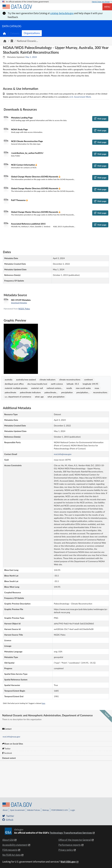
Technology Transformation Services (71, 833)
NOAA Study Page (19, 129)
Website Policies (33, 810)
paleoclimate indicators (30, 392)
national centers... (55, 388)
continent (88, 380)
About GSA (8, 840)
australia (8, 380)
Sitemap (46, 810)
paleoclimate (10, 392)
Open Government (17, 810)
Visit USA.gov (68, 862)
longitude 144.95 (91, 384)
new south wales (83, 388)
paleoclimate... (51, 392)
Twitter (6, 749)
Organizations (32, 33)
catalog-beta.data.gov (62, 13)
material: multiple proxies (16, 388)
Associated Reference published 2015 (28, 224)
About (5, 810)
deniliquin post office (14, 384)
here (44, 703)
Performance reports (70, 845)
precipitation (67, 392)
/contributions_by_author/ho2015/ (27, 153)
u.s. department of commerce (18, 397)
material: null (37, 388)
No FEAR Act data (12, 855)
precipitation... (83, 392)
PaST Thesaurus (19, 200)
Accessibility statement (15, 845)
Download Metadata (19, 303)
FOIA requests (10, 850)
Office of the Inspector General (75, 840)
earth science (57, 384)
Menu (107, 7)
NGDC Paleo (24, 309)
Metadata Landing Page (22, 118)
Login (73, 810)
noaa (97, 388)
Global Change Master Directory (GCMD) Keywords (35, 177)
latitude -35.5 (73, 384)
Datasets (15, 33)
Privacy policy (66, 850)
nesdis (69, 388)
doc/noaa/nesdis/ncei (37, 384)
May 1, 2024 (31, 57)
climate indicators (48, 380)
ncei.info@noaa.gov (11, 737)
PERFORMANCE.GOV (60, 810)
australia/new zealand (26, 380)
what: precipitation (56, 397)
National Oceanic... (27, 41)
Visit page (100, 119)
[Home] (17, 7)
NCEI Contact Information (23, 165)
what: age (39, 397)
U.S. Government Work (80, 97)
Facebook (7, 753)
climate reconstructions (70, 380)
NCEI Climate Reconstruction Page (27, 141)
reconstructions (100, 392)
